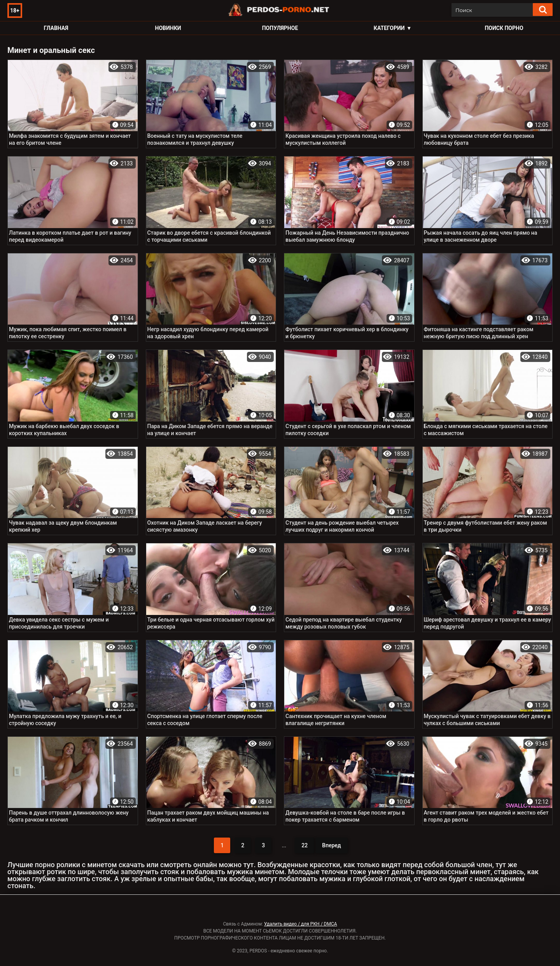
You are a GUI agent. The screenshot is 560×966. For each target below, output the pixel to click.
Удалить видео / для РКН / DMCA (301, 924)
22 (304, 845)
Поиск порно (504, 28)
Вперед (331, 845)
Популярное (280, 28)
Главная (56, 28)
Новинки (168, 28)
